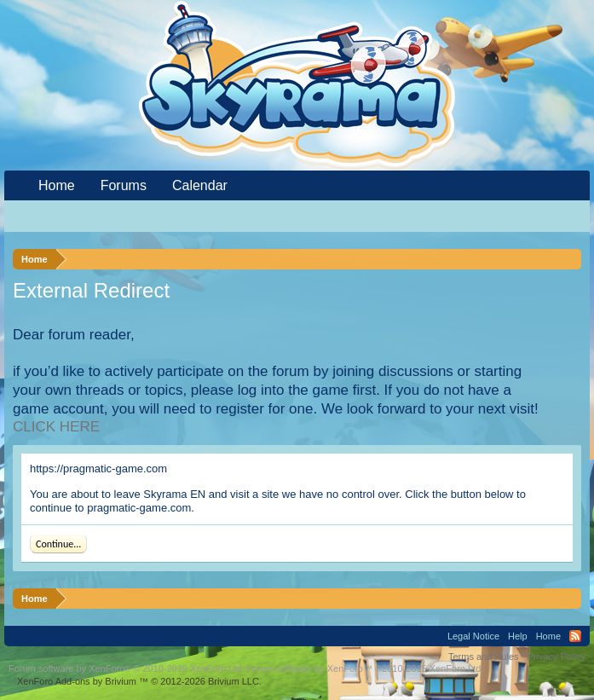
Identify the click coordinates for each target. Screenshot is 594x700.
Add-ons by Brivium (139, 681)
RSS (575, 636)
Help (518, 636)
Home (57, 185)
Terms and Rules (484, 657)
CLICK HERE (56, 427)
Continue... (58, 544)
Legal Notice (473, 636)
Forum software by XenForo (127, 668)
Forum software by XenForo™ (366, 668)
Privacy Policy (557, 657)
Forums (124, 185)
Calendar (200, 185)
